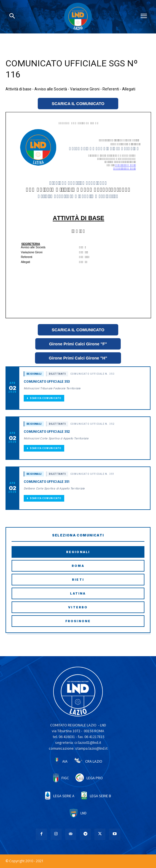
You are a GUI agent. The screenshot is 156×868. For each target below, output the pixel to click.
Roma (78, 566)
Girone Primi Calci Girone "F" (78, 344)
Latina (78, 593)
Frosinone (78, 621)
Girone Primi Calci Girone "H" (78, 358)
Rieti (78, 580)
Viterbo (78, 607)
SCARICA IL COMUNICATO (78, 104)
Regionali (78, 552)
